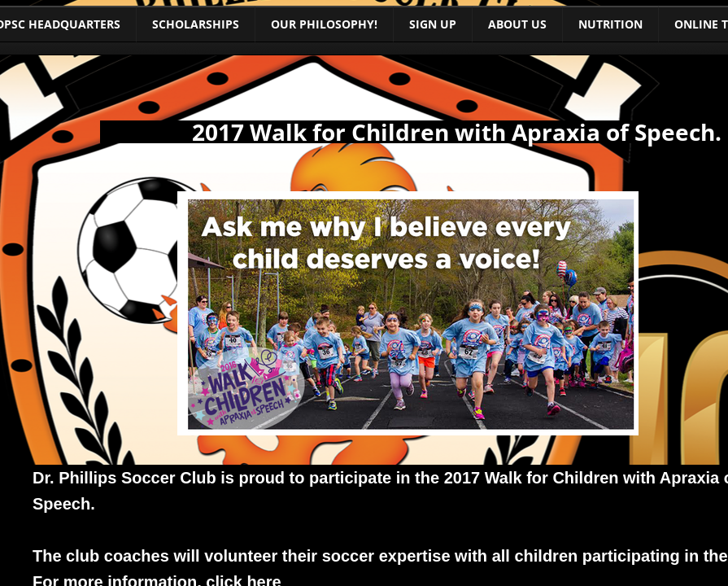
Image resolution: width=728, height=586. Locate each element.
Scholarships (196, 24)
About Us (517, 24)
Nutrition (610, 24)
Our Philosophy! (324, 24)
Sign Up (433, 24)
